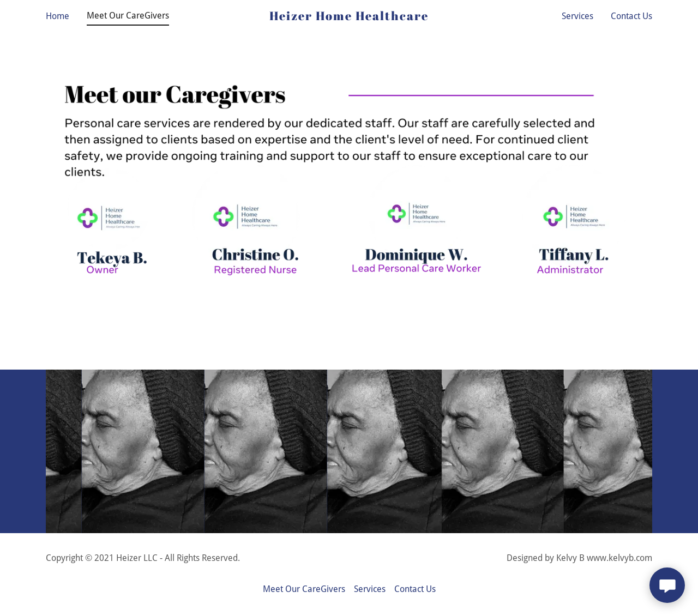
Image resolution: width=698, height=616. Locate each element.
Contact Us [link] (631, 16)
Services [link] (577, 16)
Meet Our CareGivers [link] (128, 16)
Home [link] (58, 16)
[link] (349, 17)
